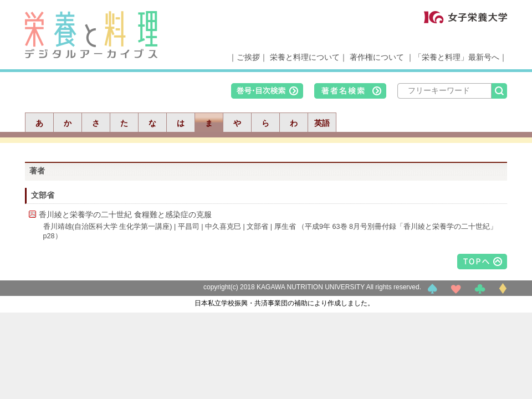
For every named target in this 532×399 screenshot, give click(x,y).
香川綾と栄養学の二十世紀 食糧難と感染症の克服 (125, 214)
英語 (322, 123)
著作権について (377, 57)
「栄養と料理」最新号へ (457, 57)
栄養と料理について (305, 57)
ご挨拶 (248, 57)
